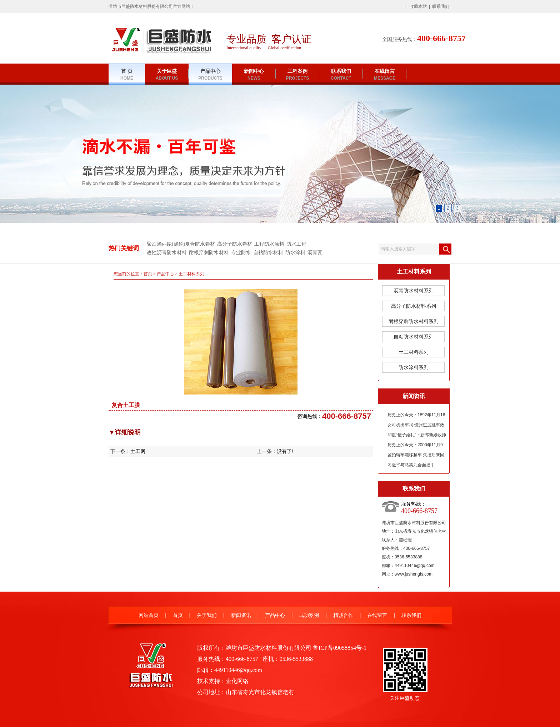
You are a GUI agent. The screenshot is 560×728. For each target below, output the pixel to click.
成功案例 (309, 615)
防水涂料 (295, 253)
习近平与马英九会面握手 (411, 465)
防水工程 (296, 244)
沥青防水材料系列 (414, 291)
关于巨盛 (167, 75)
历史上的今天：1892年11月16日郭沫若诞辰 (416, 416)
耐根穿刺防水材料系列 (414, 321)
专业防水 (241, 253)
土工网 (138, 451)
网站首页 (149, 615)
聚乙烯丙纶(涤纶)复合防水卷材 (181, 244)
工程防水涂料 (269, 244)
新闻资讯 (241, 615)
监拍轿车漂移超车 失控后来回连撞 (416, 456)
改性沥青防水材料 (167, 253)
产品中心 (210, 75)
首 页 (127, 75)
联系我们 (441, 6)
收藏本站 (418, 6)
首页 (148, 274)
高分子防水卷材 (235, 244)
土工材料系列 (191, 274)
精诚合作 (343, 615)
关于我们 (207, 615)
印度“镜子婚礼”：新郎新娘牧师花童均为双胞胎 (417, 436)
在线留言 (385, 75)
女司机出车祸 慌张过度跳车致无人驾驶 (416, 426)
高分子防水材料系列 (414, 306)
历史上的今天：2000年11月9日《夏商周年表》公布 (415, 446)
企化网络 (237, 681)
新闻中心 (254, 75)
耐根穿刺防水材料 (209, 253)
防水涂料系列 (414, 367)
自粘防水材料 (268, 253)
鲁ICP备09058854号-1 (340, 648)
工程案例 (298, 75)
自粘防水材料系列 (414, 337)
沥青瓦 (315, 253)
